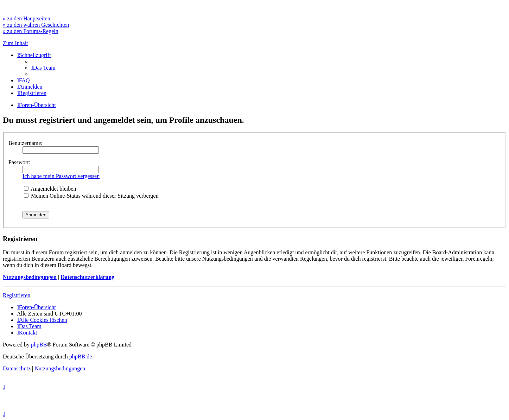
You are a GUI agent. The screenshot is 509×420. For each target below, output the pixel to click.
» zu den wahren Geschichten (36, 25)
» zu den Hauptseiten (27, 18)
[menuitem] (43, 68)
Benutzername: (26, 143)
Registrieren (17, 295)
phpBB (39, 345)
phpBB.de (81, 357)
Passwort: (19, 162)
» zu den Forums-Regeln (31, 31)
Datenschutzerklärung (87, 277)
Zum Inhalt (15, 43)
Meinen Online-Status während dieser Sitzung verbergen (91, 196)
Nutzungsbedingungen (30, 277)
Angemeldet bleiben (50, 189)
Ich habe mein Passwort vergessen (61, 176)
